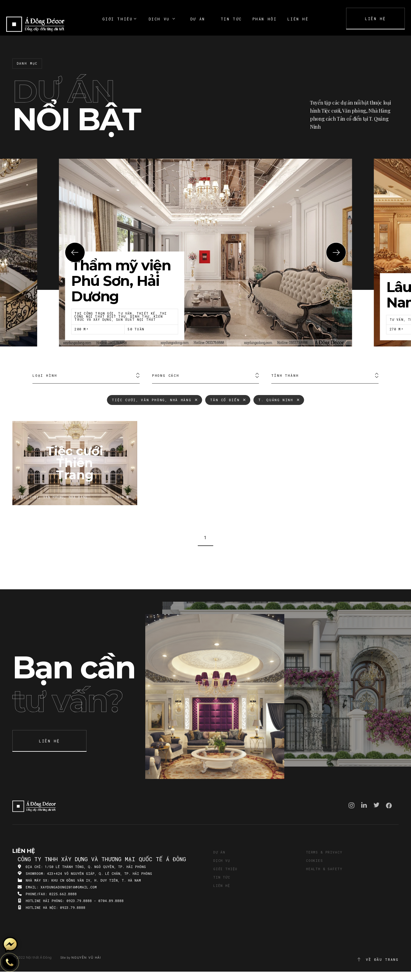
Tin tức (222, 877)
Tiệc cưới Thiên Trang (75, 463)
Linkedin (364, 805)
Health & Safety (324, 869)
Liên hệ (222, 885)
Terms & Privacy (324, 852)
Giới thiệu (225, 869)
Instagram (352, 805)
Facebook (389, 806)
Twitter (377, 805)
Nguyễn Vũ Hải (86, 957)
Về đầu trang (378, 960)
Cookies (314, 860)
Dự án (219, 852)
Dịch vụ (222, 860)
